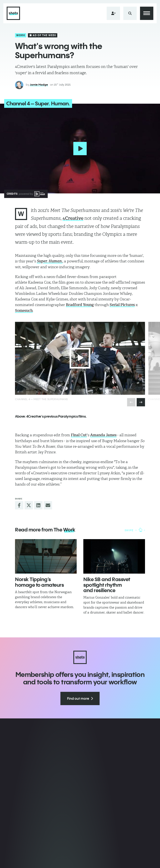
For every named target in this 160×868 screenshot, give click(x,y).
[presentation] (141, 402)
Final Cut (79, 435)
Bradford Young (80, 305)
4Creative (73, 218)
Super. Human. (50, 261)
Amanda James (103, 435)
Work (21, 35)
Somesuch (24, 311)
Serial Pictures (122, 305)
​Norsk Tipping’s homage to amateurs (39, 582)
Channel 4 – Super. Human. (38, 103)
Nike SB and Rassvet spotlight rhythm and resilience (107, 585)
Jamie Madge (39, 85)
